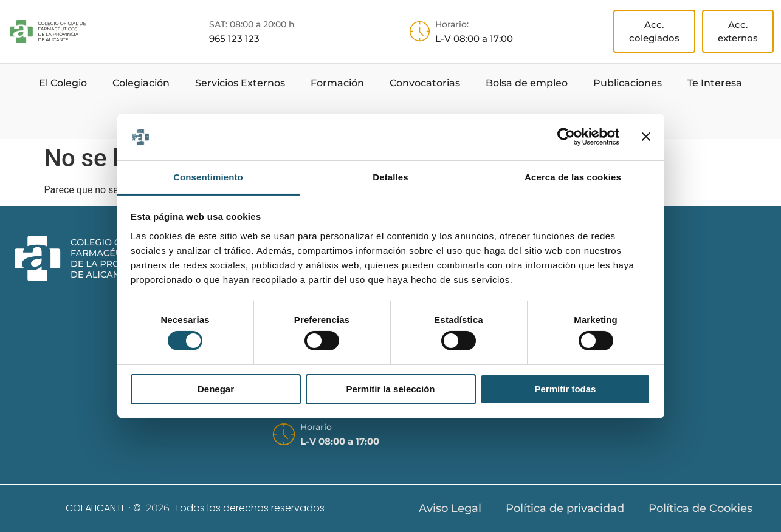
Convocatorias (425, 83)
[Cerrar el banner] (646, 137)
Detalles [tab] (390, 177)
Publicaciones (628, 83)
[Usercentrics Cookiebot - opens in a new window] (566, 137)
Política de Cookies (700, 508)
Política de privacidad (565, 508)
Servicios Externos (240, 83)
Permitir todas (566, 389)
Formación (337, 83)
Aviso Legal (450, 508)
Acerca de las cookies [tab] (573, 177)
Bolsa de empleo (527, 83)
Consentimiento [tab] (208, 177)
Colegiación (141, 83)
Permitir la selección (391, 389)
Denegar (216, 389)
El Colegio (63, 83)
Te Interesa (715, 83)
